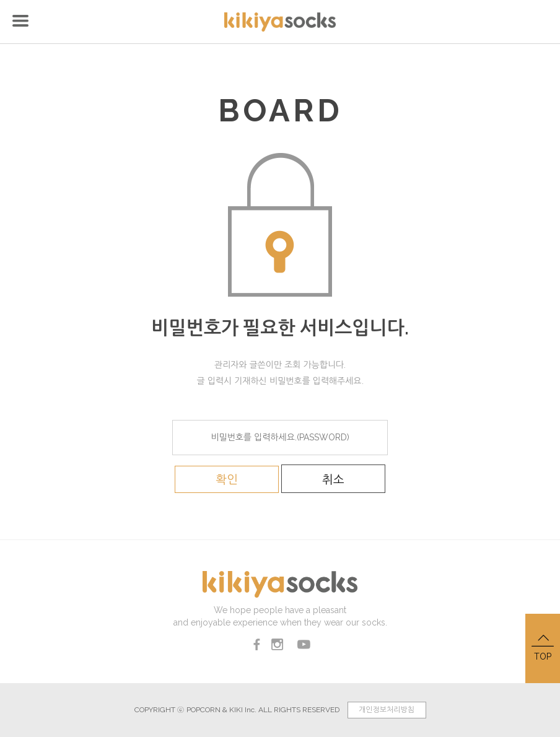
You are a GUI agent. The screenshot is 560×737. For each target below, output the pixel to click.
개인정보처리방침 (387, 710)
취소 (333, 479)
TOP (543, 647)
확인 (227, 479)
